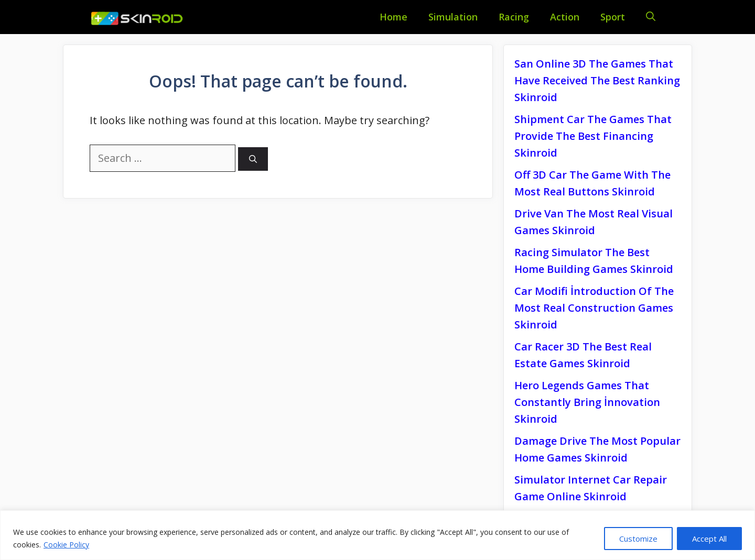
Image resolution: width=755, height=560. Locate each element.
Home (393, 17)
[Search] (253, 159)
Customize (638, 539)
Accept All (709, 539)
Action (565, 17)
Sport (613, 17)
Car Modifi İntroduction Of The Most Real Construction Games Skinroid (594, 308)
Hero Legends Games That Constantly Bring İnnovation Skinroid (587, 402)
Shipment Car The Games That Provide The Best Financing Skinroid (593, 136)
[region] (377, 535)
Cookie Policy (66, 545)
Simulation (453, 17)
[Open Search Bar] (651, 17)
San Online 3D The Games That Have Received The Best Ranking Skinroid (597, 80)
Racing (514, 17)
